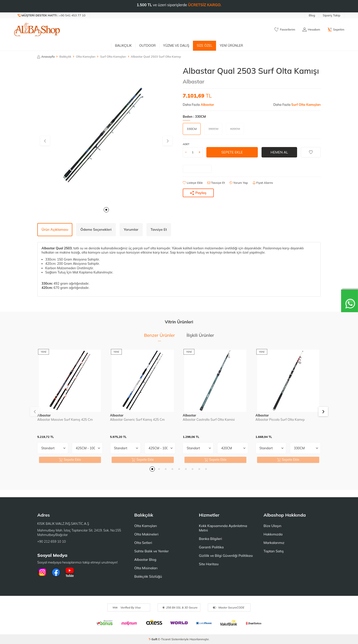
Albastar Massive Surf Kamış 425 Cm (65, 419)
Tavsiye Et (216, 183)
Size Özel (204, 45)
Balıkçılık (123, 45)
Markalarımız (274, 543)
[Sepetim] (336, 30)
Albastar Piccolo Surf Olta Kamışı (280, 419)
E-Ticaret (164, 639)
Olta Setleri (143, 543)
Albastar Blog (145, 560)
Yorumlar (131, 229)
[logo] (37, 30)
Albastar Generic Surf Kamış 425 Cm (137, 419)
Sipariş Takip (332, 15)
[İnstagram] (42, 572)
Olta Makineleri (146, 534)
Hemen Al (279, 152)
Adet (186, 144)
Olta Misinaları (146, 568)
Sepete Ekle (232, 152)
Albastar (194, 81)
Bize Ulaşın (272, 526)
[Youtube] (70, 572)
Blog (312, 15)
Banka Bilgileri (210, 539)
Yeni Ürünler (231, 45)
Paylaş (198, 193)
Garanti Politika (211, 547)
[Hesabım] (311, 30)
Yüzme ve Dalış (176, 45)
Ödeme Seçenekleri (96, 229)
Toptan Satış (274, 551)
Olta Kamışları (86, 57)
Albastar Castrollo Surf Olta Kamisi (209, 419)
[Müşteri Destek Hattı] (52, 15)
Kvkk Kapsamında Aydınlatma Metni (223, 528)
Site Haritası (209, 564)
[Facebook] (56, 572)
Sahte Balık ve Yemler (152, 551)
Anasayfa (46, 57)
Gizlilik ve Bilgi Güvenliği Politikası (226, 556)
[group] (106, 135)
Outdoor (147, 45)
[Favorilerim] (285, 30)
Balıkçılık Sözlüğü (148, 576)
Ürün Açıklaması (55, 229)
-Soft (154, 639)
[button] (106, 210)
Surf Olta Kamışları (113, 57)
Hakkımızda (273, 534)
